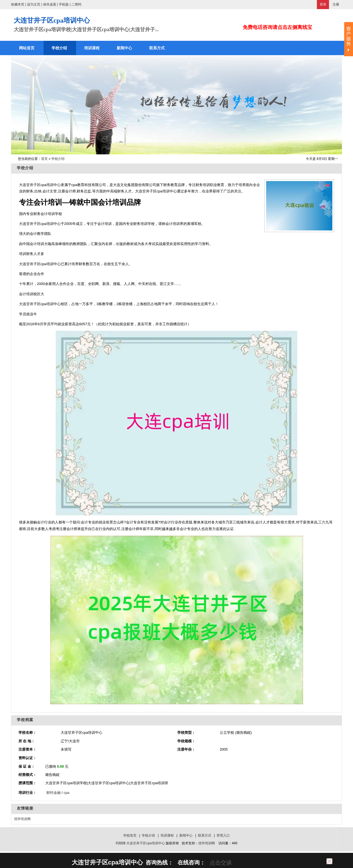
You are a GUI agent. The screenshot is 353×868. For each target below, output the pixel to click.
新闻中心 (186, 835)
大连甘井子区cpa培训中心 (145, 843)
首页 (44, 159)
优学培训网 (22, 819)
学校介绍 (58, 159)
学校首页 (130, 835)
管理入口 (223, 835)
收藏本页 (18, 4)
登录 (323, 4)
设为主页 (34, 4)
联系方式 (205, 835)
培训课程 (167, 835)
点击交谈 (220, 863)
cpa (67, 793)
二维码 (76, 4)
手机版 (64, 4)
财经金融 (54, 793)
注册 (336, 4)
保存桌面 (50, 4)
